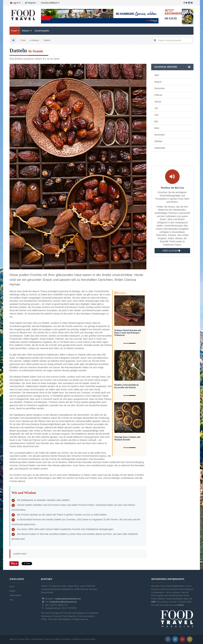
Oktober (158, 141)
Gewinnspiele (42, 31)
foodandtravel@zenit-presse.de (63, 602)
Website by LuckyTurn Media (84, 639)
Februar (158, 95)
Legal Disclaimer (37, 639)
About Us (13, 639)
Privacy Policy (24, 639)
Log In (15, 3)
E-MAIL (181, 605)
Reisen (27, 31)
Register (30, 3)
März (157, 128)
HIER (154, 602)
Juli (156, 108)
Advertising (66, 639)
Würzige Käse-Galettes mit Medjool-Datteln (127, 438)
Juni (157, 115)
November (160, 135)
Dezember (160, 88)
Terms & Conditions (53, 639)
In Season (34, 40)
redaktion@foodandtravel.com (68, 599)
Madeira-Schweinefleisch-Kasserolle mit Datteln (127, 386)
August (158, 82)
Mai (156, 121)
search (155, 40)
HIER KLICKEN (171, 251)
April (157, 75)
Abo (11, 600)
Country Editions (50, 3)
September (160, 148)
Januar (158, 102)
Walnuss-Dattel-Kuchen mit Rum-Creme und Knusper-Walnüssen (128, 333)
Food (15, 31)
